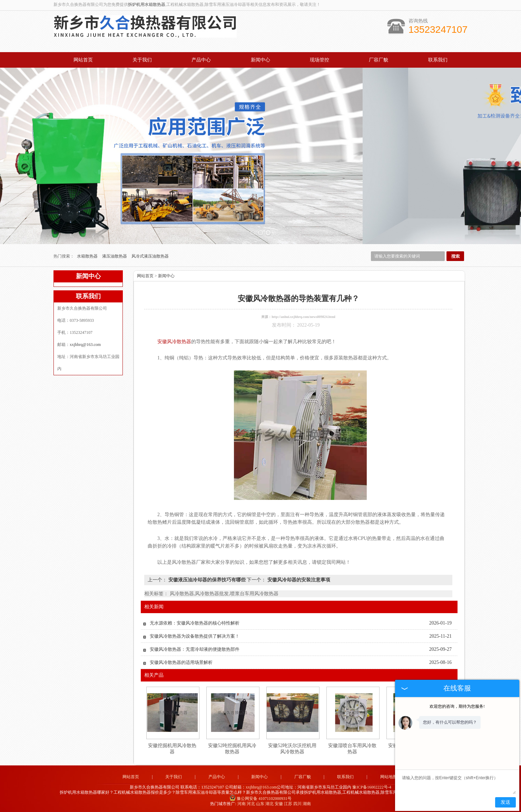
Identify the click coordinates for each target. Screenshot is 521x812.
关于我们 (142, 60)
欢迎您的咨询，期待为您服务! (457, 706)
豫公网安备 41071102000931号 (260, 799)
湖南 (307, 804)
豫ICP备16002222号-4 (372, 787)
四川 (297, 804)
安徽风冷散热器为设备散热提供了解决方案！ (195, 636)
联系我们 (438, 60)
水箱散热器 (88, 256)
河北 (251, 804)
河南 (242, 804)
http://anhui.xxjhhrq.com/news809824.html (303, 317)
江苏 (288, 804)
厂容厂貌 (379, 60)
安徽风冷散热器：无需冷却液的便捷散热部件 (195, 649)
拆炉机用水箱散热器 (147, 4)
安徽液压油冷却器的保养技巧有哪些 (207, 580)
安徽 (279, 804)
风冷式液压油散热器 (150, 256)
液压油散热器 (115, 256)
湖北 (269, 804)
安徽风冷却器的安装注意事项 (298, 580)
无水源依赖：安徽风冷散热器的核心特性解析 (195, 623)
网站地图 (389, 777)
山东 (260, 804)
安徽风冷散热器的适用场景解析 (181, 662)
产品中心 (201, 60)
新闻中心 (260, 60)
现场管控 (320, 60)
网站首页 (83, 60)
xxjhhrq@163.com (85, 345)
